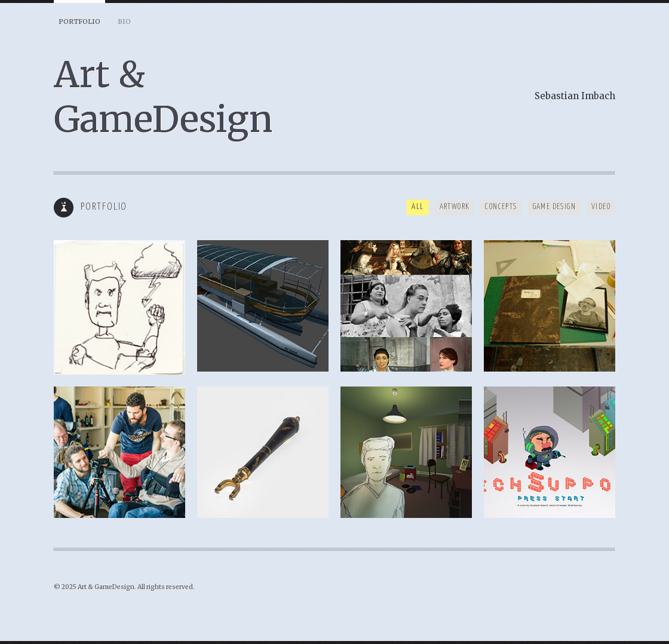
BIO (124, 22)
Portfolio (79, 22)
